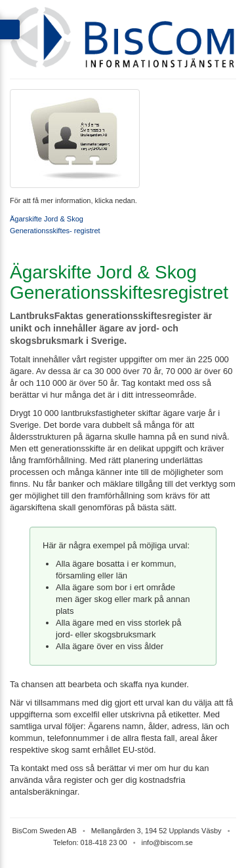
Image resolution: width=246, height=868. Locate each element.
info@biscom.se (167, 842)
